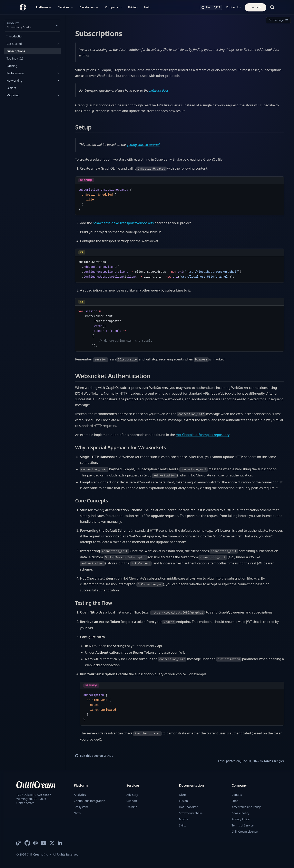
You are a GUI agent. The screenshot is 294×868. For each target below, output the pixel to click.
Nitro (77, 813)
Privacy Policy (241, 819)
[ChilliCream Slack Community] (35, 843)
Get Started (14, 44)
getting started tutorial (143, 145)
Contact (237, 795)
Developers (89, 7)
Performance (15, 73)
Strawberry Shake (191, 813)
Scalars (11, 88)
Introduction (15, 36)
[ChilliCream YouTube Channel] (44, 843)
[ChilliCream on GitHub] (27, 843)
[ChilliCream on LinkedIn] (60, 843)
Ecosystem (81, 807)
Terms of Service (243, 825)
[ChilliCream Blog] (19, 843)
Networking (14, 80)
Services (65, 7)
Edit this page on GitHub (94, 756)
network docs (159, 90)
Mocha (184, 819)
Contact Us (233, 7)
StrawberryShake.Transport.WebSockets (123, 223)
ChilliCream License (245, 831)
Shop (235, 801)
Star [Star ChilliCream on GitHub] (206, 7)
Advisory (132, 795)
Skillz (182, 825)
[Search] (272, 7)
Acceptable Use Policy (246, 807)
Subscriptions (16, 51)
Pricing (133, 7)
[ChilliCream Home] (23, 7)
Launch (256, 7)
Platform (44, 7)
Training (132, 807)
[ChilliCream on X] (52, 843)
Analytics (80, 795)
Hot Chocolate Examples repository (203, 435)
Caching (12, 66)
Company (113, 7)
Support (132, 801)
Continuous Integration (90, 801)
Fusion (183, 801)
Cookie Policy (240, 813)
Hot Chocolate (189, 807)
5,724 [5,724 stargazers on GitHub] (217, 7)
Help (147, 7)
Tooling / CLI (15, 58)
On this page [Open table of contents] (278, 20)
